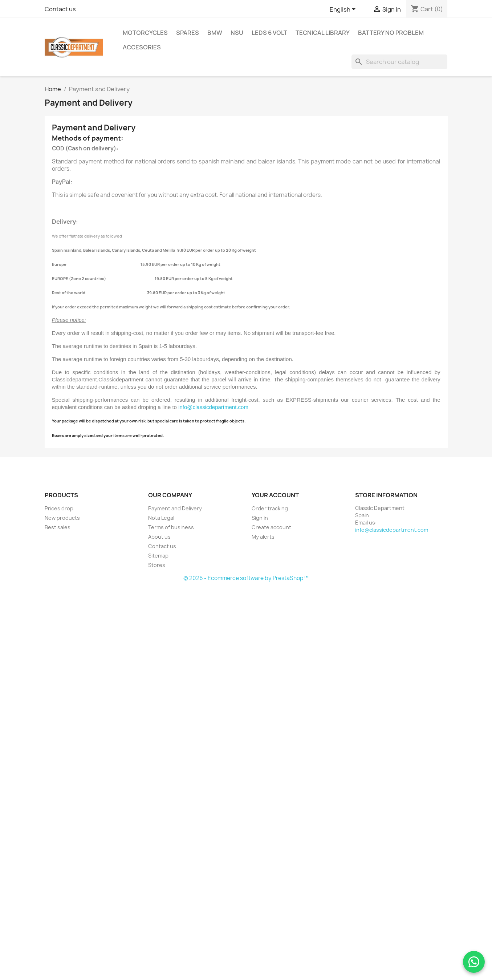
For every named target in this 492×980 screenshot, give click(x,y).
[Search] (399, 62)
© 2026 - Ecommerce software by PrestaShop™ (246, 578)
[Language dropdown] (344, 10)
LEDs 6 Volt (269, 33)
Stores (157, 565)
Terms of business (171, 527)
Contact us (60, 9)
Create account (271, 527)
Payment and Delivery (175, 508)
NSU (237, 33)
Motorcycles (145, 33)
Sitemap (158, 556)
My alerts (263, 537)
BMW (215, 33)
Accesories (142, 47)
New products (62, 518)
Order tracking (270, 508)
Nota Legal (161, 518)
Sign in (260, 518)
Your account (275, 495)
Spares (188, 33)
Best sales (58, 527)
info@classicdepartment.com (213, 407)
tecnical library (323, 33)
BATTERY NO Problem (391, 33)
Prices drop (59, 508)
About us (159, 537)
